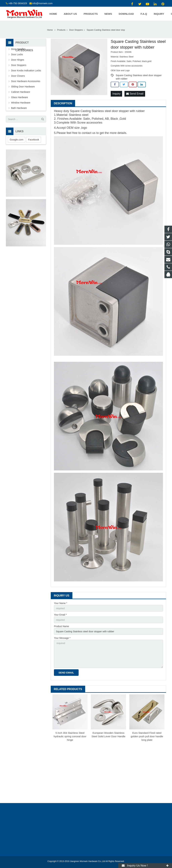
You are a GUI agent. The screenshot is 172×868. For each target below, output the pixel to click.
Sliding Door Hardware (23, 87)
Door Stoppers (76, 30)
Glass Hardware (19, 97)
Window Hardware (21, 103)
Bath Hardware (19, 108)
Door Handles (18, 49)
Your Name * (61, 603)
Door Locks (17, 54)
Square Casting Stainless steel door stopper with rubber (139, 76)
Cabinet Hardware (21, 92)
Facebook (34, 140)
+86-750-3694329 (18, 3)
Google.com (17, 140)
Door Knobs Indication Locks (26, 70)
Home (50, 30)
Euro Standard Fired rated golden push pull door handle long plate (147, 736)
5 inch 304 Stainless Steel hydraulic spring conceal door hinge (70, 736)
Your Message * (62, 638)
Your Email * (60, 615)
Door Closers (18, 76)
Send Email (135, 94)
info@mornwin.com (42, 3)
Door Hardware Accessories (26, 81)
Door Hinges (18, 60)
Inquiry (116, 94)
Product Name (61, 626)
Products (61, 30)
